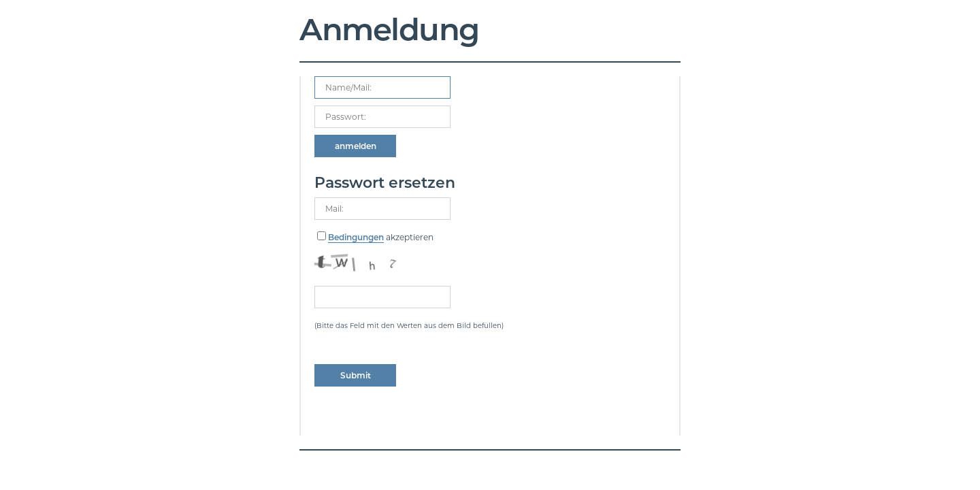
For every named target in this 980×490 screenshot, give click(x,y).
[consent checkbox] (322, 236)
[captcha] (382, 297)
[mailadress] (382, 209)
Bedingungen (356, 237)
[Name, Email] (382, 87)
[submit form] (355, 146)
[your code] (382, 117)
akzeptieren (381, 238)
